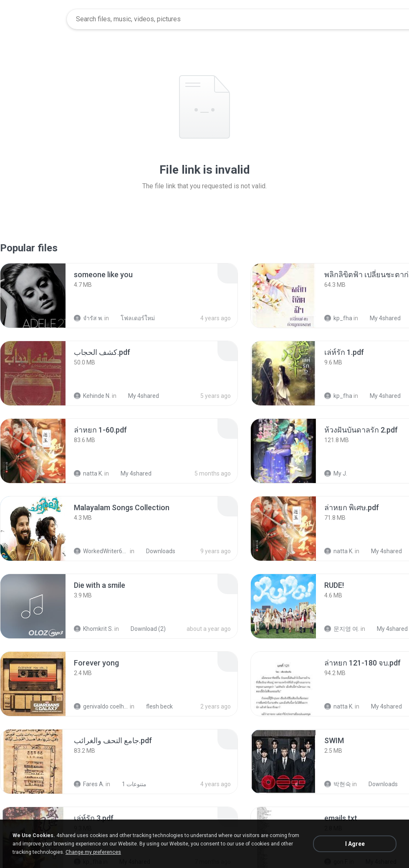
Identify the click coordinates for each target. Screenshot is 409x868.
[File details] (33, 296)
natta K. (88, 473)
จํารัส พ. (88, 318)
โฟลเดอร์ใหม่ (133, 318)
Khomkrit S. (93, 629)
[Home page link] (34, 19)
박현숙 (338, 784)
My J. (336, 473)
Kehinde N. (92, 396)
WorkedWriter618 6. (101, 551)
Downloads (156, 551)
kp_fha (338, 318)
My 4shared (381, 318)
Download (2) (144, 629)
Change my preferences (93, 852)
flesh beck (155, 706)
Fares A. (89, 784)
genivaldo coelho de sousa (101, 706)
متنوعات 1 (130, 784)
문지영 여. (342, 629)
